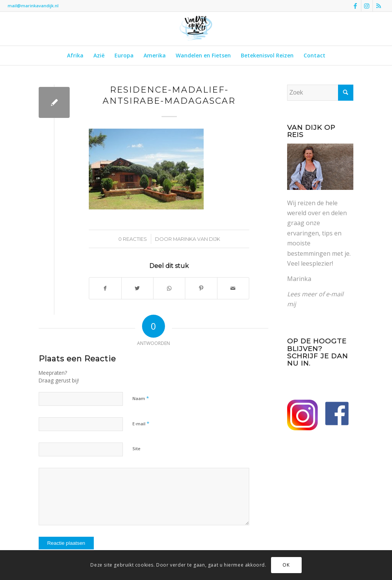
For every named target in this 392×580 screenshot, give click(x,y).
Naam (141, 398)
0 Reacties (133, 239)
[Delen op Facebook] (105, 288)
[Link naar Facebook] (355, 6)
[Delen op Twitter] (137, 288)
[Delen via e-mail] (233, 288)
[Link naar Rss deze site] (379, 6)
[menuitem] (75, 56)
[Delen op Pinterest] (201, 288)
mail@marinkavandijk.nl (33, 6)
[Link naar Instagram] (367, 6)
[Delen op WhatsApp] (169, 288)
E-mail (141, 423)
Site (136, 448)
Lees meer (302, 294)
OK (286, 565)
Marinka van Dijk (197, 239)
